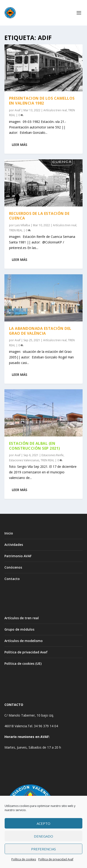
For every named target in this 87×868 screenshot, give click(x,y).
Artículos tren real (55, 110)
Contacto (12, 579)
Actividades (14, 545)
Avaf (18, 110)
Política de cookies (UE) (23, 663)
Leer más (19, 145)
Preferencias (43, 849)
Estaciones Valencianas (24, 460)
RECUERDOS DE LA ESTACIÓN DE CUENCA (39, 216)
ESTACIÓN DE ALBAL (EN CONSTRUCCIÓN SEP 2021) (35, 446)
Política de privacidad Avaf (56, 859)
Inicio (9, 533)
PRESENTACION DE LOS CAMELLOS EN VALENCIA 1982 (42, 101)
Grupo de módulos (19, 629)
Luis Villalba (22, 225)
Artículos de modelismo (24, 641)
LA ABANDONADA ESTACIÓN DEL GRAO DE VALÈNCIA (40, 331)
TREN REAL (16, 230)
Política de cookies (24, 859)
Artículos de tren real (22, 618)
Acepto (43, 823)
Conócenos (13, 567)
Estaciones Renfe (53, 455)
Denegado (43, 836)
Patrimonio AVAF (18, 556)
